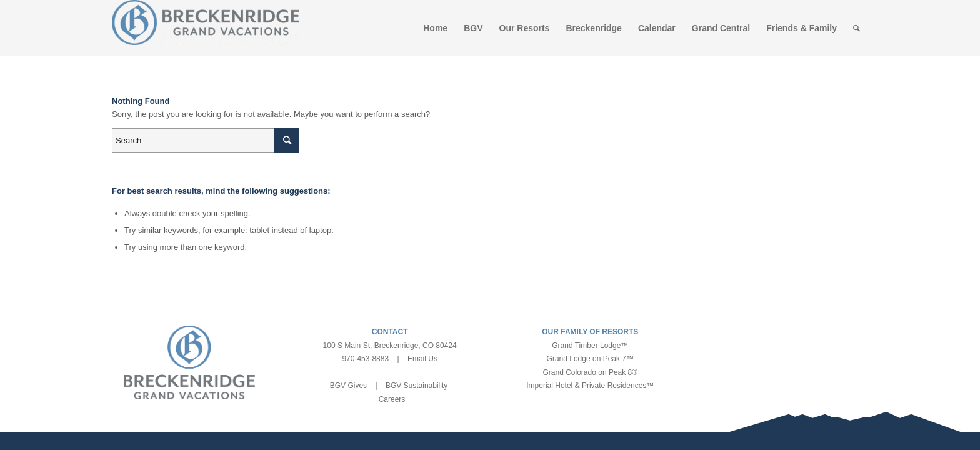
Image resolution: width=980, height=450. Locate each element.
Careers (392, 399)
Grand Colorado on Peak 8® (591, 372)
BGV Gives (348, 386)
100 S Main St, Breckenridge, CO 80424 (390, 346)
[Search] (857, 28)
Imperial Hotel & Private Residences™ (590, 386)
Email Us (422, 359)
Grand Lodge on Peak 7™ (590, 359)
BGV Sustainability (417, 386)
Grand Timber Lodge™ (590, 346)
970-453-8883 (365, 359)
